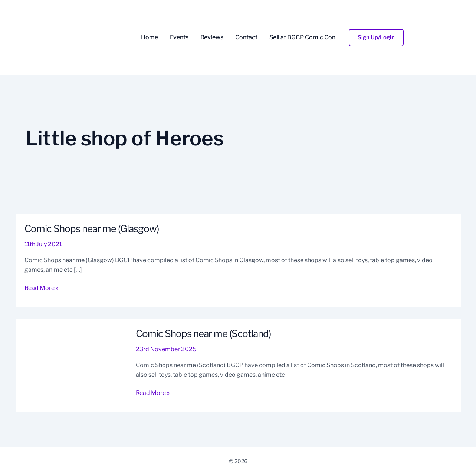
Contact (246, 37)
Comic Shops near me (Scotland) (203, 334)
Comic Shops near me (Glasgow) (92, 229)
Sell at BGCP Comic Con (302, 37)
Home (150, 37)
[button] (376, 38)
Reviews (212, 37)
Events (179, 37)
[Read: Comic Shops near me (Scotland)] (71, 364)
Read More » (41, 287)
